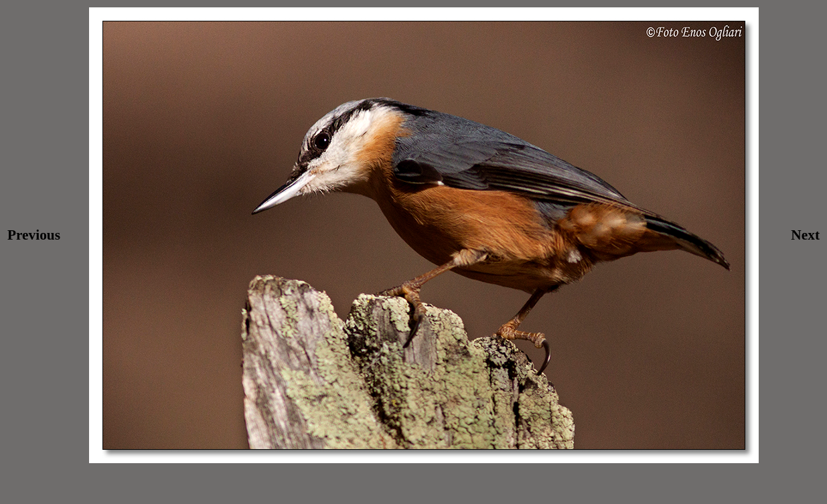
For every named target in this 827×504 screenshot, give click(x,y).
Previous (34, 235)
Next (805, 235)
